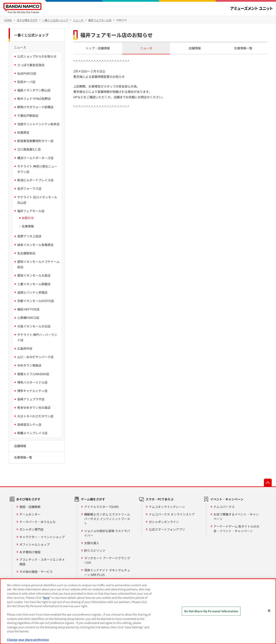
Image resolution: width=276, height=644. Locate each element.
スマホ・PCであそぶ (160, 499)
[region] (138, 611)
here (46, 598)
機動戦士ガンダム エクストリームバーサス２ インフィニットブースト (107, 519)
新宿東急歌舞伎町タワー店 (35, 141)
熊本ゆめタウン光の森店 (34, 407)
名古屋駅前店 (26, 253)
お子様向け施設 (30, 552)
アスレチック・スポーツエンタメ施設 (42, 562)
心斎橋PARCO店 (28, 318)
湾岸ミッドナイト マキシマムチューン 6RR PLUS (107, 572)
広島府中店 (25, 348)
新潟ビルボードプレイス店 (35, 180)
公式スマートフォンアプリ (167, 529)
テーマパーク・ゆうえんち (38, 522)
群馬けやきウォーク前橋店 (35, 107)
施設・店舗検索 (30, 507)
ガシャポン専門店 (31, 529)
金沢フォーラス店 (29, 188)
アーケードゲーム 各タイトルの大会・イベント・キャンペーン (236, 529)
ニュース (146, 48)
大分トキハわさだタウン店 (35, 416)
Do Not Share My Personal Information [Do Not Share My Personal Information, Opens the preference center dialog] (211, 611)
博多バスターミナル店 (32, 382)
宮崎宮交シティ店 (29, 425)
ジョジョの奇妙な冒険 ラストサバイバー (107, 533)
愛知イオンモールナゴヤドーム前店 (38, 264)
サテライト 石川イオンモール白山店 (37, 200)
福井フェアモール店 (31, 211)
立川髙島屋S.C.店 (29, 149)
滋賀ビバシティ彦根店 (32, 292)
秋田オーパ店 (26, 82)
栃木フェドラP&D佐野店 (34, 99)
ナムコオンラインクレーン (167, 507)
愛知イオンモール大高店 (34, 275)
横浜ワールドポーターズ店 (35, 158)
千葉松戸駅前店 (28, 116)
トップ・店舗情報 (98, 48)
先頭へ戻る (268, 483)
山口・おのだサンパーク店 (35, 357)
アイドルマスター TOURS (101, 507)
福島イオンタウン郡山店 (34, 90)
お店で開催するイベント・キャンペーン (236, 516)
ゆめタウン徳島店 (29, 365)
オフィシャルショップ (34, 544)
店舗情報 (195, 48)
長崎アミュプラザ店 (31, 399)
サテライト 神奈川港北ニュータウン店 (37, 169)
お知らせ (28, 218)
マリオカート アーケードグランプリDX (107, 560)
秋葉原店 (23, 132)
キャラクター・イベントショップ (42, 537)
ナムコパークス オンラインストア (172, 514)
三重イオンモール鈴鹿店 (34, 284)
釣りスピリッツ (95, 550)
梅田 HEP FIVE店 (28, 309)
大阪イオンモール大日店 (34, 326)
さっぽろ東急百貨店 (31, 65)
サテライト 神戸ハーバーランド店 (37, 337)
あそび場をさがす (28, 499)
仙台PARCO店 (27, 73)
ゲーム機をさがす (93, 499)
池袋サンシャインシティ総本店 (38, 124)
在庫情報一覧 (243, 48)
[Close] (269, 611)
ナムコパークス (224, 507)
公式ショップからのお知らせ (37, 56)
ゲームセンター (30, 514)
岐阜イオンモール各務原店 (35, 245)
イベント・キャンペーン (227, 499)
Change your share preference (28, 640)
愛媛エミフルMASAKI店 (33, 374)
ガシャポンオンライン (164, 522)
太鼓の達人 (92, 543)
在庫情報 (28, 226)
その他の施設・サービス (36, 572)
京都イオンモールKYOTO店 (36, 301)
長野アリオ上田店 (29, 236)
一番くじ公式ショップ (31, 35)
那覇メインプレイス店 (32, 433)
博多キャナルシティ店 (32, 391)
